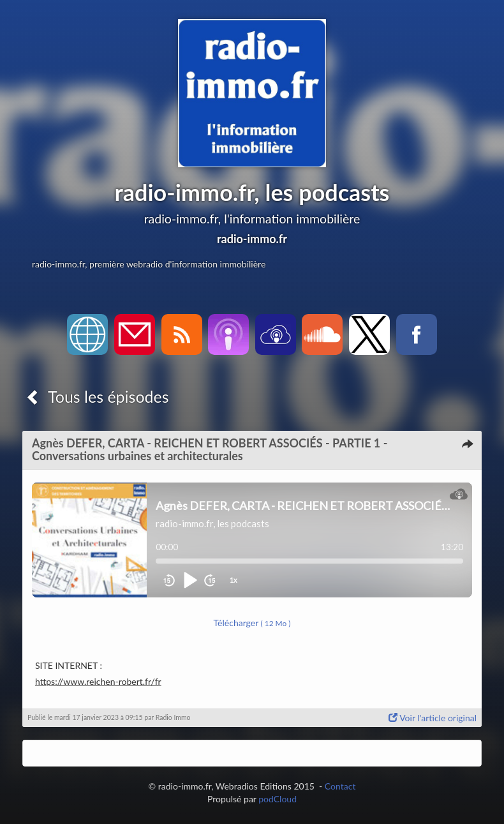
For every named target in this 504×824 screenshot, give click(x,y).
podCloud (278, 799)
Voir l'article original (433, 718)
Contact (340, 786)
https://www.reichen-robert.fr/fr (98, 681)
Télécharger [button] (252, 623)
